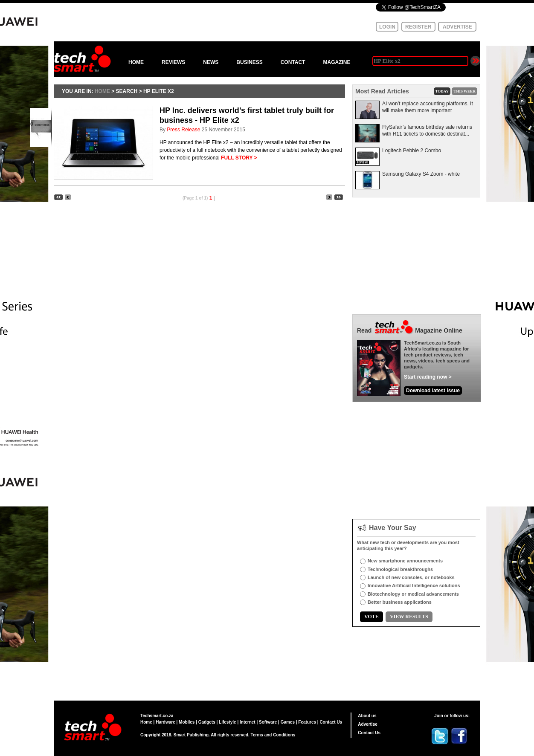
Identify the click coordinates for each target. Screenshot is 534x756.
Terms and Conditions (273, 735)
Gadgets (207, 722)
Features (307, 722)
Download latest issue (433, 391)
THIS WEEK (464, 91)
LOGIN (387, 27)
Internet (248, 722)
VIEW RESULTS (409, 617)
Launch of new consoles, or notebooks (411, 577)
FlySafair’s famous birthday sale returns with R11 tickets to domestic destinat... (427, 130)
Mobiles (187, 722)
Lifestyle (228, 722)
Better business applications (400, 602)
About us (367, 716)
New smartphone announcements (405, 561)
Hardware (165, 722)
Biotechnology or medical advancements (413, 594)
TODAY (442, 91)
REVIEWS (173, 62)
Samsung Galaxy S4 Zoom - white (421, 174)
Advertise (368, 724)
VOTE (371, 617)
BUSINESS (249, 62)
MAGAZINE (337, 62)
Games (288, 722)
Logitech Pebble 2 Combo (412, 151)
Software (268, 722)
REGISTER (418, 27)
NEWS (211, 62)
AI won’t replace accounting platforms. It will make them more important (428, 107)
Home (146, 722)
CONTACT (293, 62)
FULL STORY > (239, 158)
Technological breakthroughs (400, 569)
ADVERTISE (457, 27)
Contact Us (331, 722)
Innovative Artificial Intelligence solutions (414, 585)
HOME (136, 62)
